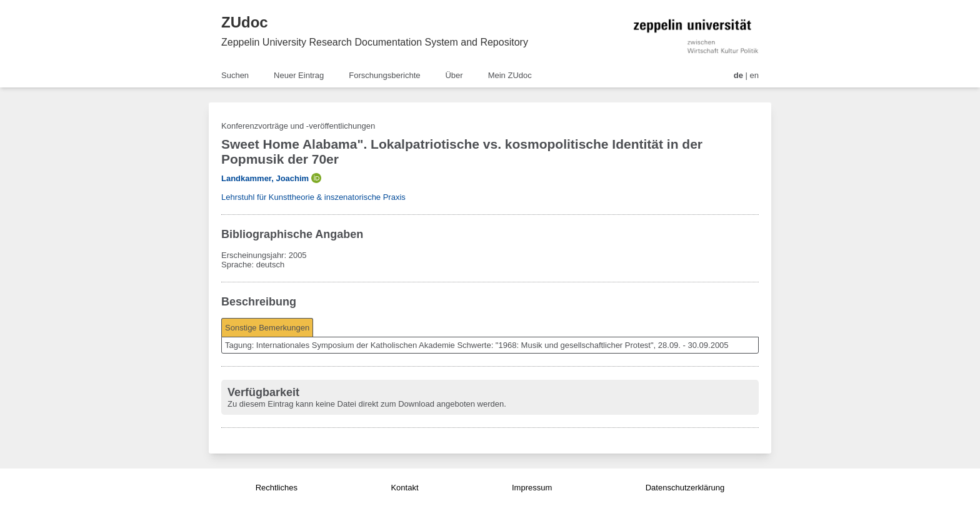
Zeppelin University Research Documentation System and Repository (375, 42)
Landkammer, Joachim (265, 178)
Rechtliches (277, 488)
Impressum (532, 488)
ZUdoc (245, 22)
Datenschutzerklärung (685, 488)
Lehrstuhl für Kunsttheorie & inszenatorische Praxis (313, 197)
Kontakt (404, 488)
